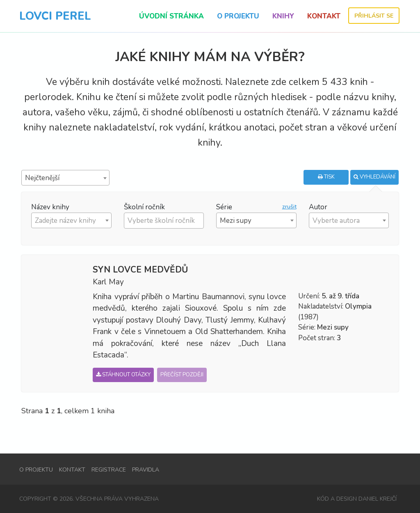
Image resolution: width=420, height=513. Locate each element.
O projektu (238, 16)
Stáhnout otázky (123, 375)
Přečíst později (182, 375)
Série (224, 207)
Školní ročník (144, 207)
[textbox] (166, 221)
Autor (318, 207)
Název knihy (50, 207)
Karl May (108, 282)
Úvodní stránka (171, 16)
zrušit (289, 207)
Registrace (109, 470)
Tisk (326, 177)
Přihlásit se (374, 16)
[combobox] (65, 178)
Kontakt (324, 16)
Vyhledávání (374, 177)
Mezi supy (333, 327)
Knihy (283, 16)
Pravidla (146, 470)
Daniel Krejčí (378, 499)
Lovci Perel (55, 16)
